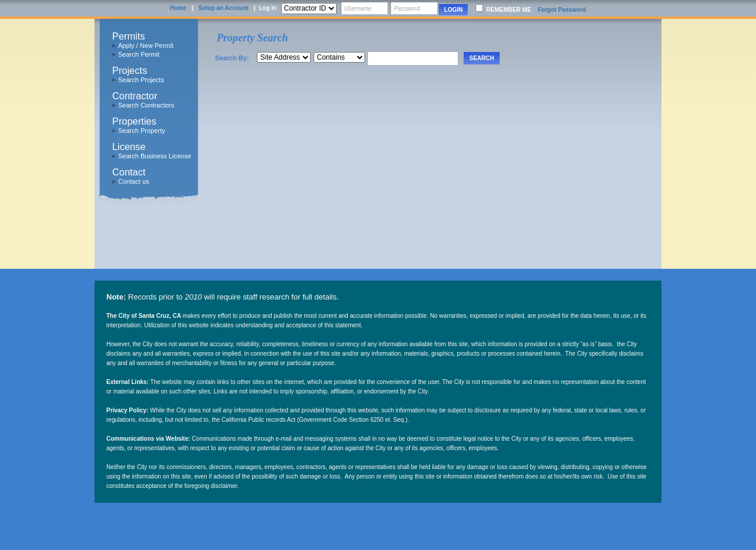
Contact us (134, 181)
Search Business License (155, 156)
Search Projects (141, 80)
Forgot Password (562, 10)
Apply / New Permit (146, 45)
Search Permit (139, 54)
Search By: (232, 58)
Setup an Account (224, 8)
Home (178, 8)
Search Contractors (146, 105)
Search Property (141, 131)
